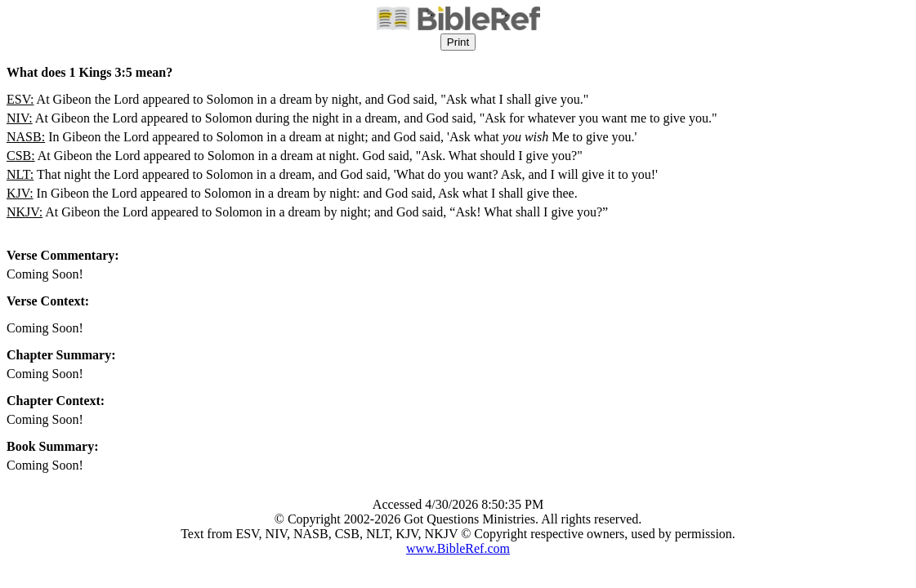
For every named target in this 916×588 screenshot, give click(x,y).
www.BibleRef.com (458, 548)
